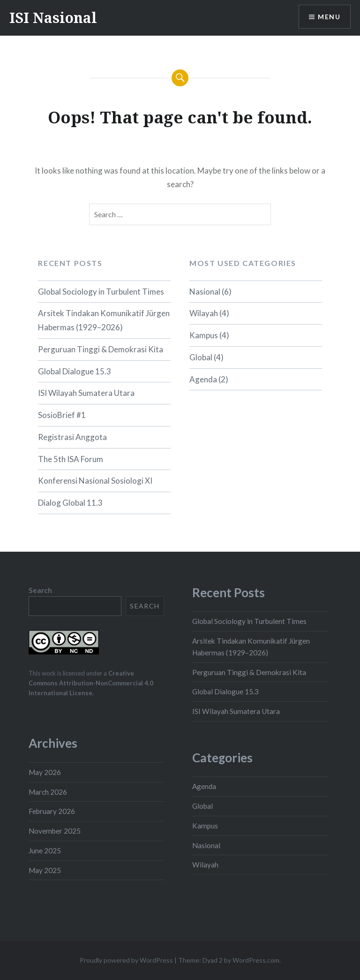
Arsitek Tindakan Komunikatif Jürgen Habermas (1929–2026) (104, 320)
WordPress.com (256, 960)
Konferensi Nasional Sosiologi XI (95, 481)
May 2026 (45, 772)
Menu (329, 17)
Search (40, 590)
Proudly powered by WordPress (126, 960)
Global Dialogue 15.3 (75, 371)
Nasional (205, 292)
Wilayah (204, 313)
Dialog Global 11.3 (70, 503)
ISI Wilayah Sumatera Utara (86, 393)
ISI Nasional (53, 18)
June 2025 (45, 851)
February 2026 (52, 811)
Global (201, 357)
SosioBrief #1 (62, 415)
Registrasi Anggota (72, 437)
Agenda (203, 379)
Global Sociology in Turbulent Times (101, 292)
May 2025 (45, 870)
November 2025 (55, 831)
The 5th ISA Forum (71, 459)
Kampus (204, 335)
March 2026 (48, 792)
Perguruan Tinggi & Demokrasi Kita (101, 349)
